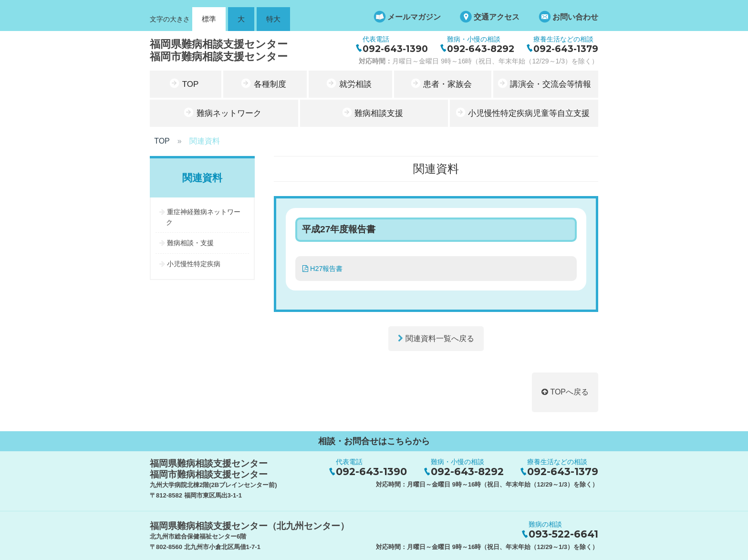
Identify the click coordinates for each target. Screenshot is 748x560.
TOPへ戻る (565, 392)
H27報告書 (322, 269)
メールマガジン (414, 17)
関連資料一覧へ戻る (436, 338)
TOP (162, 141)
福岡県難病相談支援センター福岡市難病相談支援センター (219, 50)
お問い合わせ (575, 17)
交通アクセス (497, 17)
